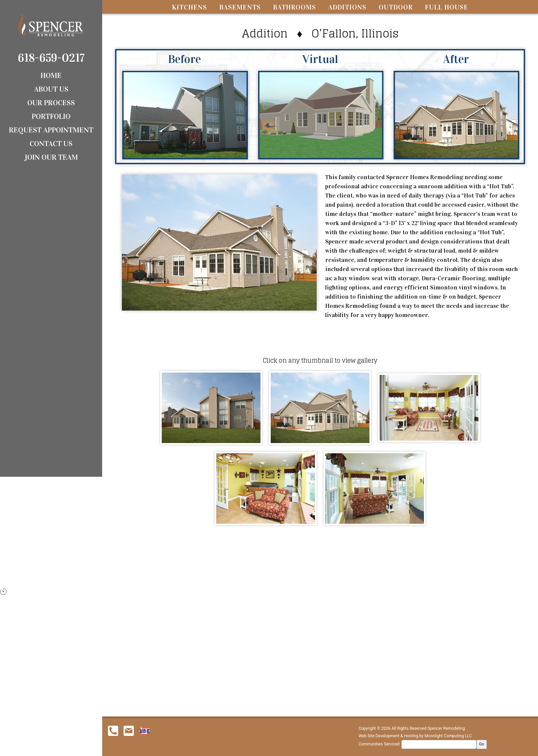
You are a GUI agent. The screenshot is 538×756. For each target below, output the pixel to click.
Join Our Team (51, 157)
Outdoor (396, 7)
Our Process (51, 103)
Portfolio (51, 116)
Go (482, 744)
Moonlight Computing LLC (448, 736)
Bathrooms (295, 7)
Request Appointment (51, 130)
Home (51, 75)
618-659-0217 (51, 58)
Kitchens (189, 7)
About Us (51, 89)
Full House (447, 7)
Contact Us (51, 144)
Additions (347, 7)
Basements (240, 7)
